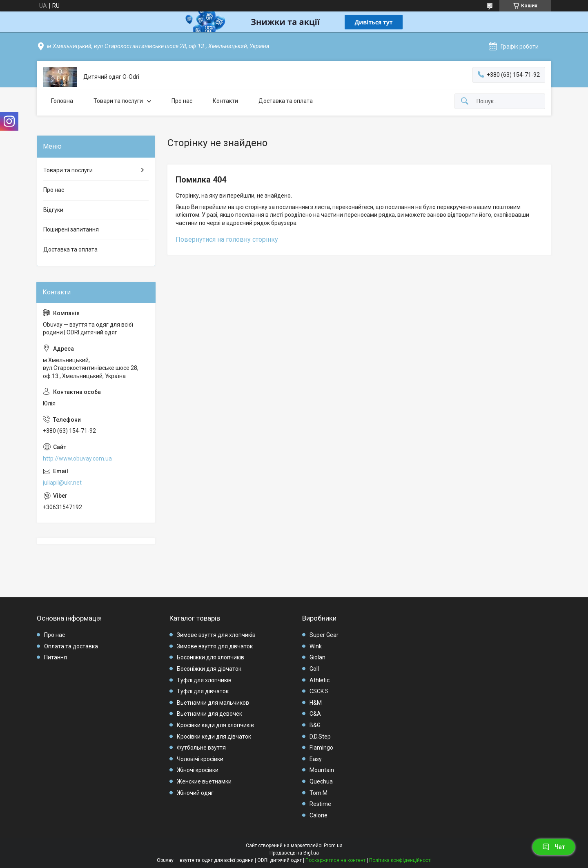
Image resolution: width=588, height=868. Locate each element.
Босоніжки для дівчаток (209, 669)
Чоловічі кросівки (200, 759)
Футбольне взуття (201, 748)
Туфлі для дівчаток (203, 691)
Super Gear (324, 635)
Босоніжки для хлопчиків (210, 657)
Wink (316, 646)
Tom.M (318, 793)
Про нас (182, 101)
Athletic (320, 680)
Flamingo (321, 748)
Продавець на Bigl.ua (294, 853)
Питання (56, 657)
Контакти (225, 101)
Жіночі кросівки (198, 770)
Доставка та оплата (286, 101)
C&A (315, 714)
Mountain (322, 770)
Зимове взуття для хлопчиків (216, 635)
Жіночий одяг (195, 793)
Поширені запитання (71, 229)
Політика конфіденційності (400, 860)
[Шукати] (465, 101)
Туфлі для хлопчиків (204, 680)
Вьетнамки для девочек (209, 714)
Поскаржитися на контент (335, 860)
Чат (554, 847)
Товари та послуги (118, 101)
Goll (314, 669)
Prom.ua (333, 846)
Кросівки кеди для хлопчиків (215, 725)
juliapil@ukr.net (62, 483)
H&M (316, 703)
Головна (62, 101)
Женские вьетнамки (204, 781)
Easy (316, 759)
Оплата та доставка (71, 646)
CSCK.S (319, 691)
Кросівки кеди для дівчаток (214, 737)
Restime (320, 804)
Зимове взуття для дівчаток (215, 646)
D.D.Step (320, 737)
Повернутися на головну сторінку (227, 239)
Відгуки (53, 210)
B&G (315, 725)
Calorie (318, 815)
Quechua (321, 781)
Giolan (317, 657)
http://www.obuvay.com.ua (77, 458)
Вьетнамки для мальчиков (213, 703)
